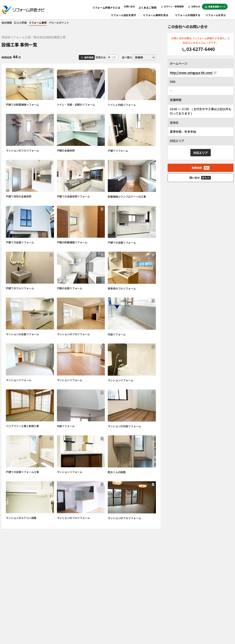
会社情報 (9, 23)
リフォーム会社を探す (124, 14)
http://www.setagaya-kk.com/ (193, 73)
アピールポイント (70, 23)
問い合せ (200, 178)
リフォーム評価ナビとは (111, 6)
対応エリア (201, 153)
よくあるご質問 (149, 6)
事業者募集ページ (215, 7)
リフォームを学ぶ (217, 14)
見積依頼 (200, 168)
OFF (114, 57)
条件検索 (86, 57)
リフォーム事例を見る (156, 14)
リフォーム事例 (46, 23)
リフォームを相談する (188, 14)
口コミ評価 (26, 23)
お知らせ (194, 6)
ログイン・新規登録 (172, 6)
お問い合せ (132, 6)
